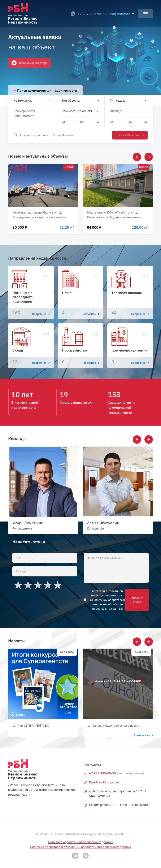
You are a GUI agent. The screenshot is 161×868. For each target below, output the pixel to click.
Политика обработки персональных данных (81, 842)
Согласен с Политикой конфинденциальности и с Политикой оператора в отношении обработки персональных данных (108, 600)
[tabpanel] (80, 47)
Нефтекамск (23, 100)
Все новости (143, 735)
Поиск (130, 135)
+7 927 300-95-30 (89, 14)
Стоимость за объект (77, 111)
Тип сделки (118, 100)
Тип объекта (71, 100)
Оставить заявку (23, 67)
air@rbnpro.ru (109, 782)
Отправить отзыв (137, 600)
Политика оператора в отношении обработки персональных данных (80, 847)
